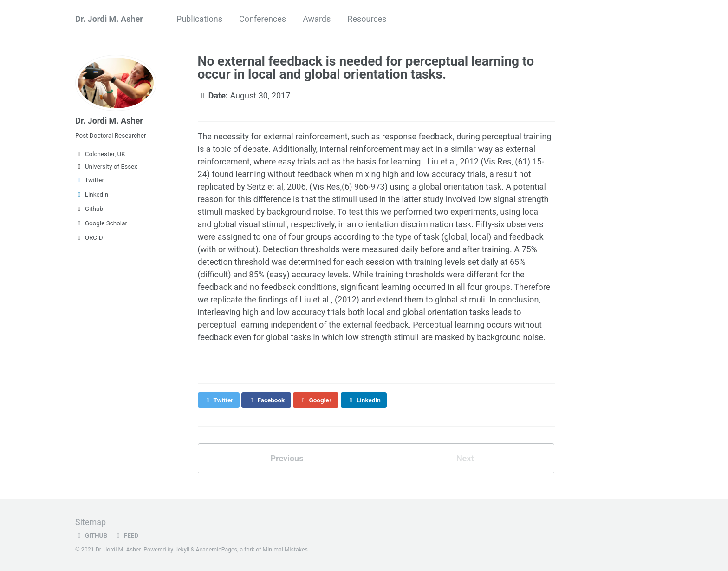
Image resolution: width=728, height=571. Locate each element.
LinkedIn (92, 194)
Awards (317, 19)
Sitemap (91, 522)
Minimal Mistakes (285, 550)
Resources (367, 19)
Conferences (263, 19)
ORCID (89, 237)
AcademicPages (217, 550)
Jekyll (182, 550)
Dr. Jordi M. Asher (109, 19)
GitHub (91, 535)
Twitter (90, 180)
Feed (126, 535)
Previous (287, 458)
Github (89, 209)
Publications (199, 19)
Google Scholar (101, 223)
